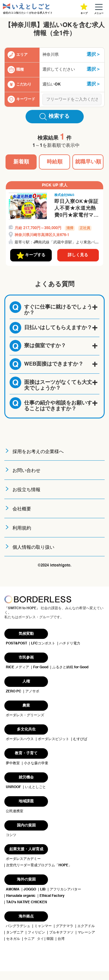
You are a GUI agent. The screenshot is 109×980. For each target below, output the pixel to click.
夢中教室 (13, 763)
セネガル (13, 939)
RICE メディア (17, 667)
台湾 (61, 939)
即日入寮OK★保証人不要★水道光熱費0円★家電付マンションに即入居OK (77, 209)
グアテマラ (65, 926)
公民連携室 (15, 811)
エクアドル (86, 926)
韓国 (50, 939)
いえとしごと (35, 787)
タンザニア (15, 933)
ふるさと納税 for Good (70, 667)
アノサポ (32, 692)
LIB (43, 890)
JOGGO (30, 890)
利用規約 (22, 528)
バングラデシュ (18, 926)
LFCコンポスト (43, 644)
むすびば (80, 739)
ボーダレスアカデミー (23, 859)
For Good (41, 667)
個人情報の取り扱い (33, 548)
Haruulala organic (21, 896)
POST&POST (16, 644)
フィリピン (36, 933)
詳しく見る (78, 255)
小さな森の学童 (36, 763)
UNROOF (13, 787)
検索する (54, 117)
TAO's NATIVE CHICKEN (27, 902)
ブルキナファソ (61, 933)
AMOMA (13, 890)
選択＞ (94, 55)
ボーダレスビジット (53, 739)
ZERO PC (14, 692)
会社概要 (22, 509)
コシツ (11, 835)
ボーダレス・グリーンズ (25, 715)
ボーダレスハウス (20, 739)
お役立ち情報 (26, 490)
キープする (31, 255)
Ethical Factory (52, 896)
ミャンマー (43, 926)
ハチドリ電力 (70, 644)
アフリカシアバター (65, 890)
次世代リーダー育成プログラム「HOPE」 (39, 865)
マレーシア (86, 933)
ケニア (29, 939)
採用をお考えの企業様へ (38, 452)
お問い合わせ (26, 471)
